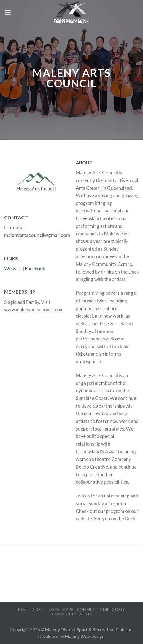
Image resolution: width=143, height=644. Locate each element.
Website (13, 268)
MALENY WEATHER (71, 574)
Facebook (35, 268)
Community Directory (101, 610)
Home (22, 610)
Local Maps (61, 610)
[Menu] (8, 12)
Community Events (72, 614)
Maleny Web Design (85, 636)
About (39, 610)
